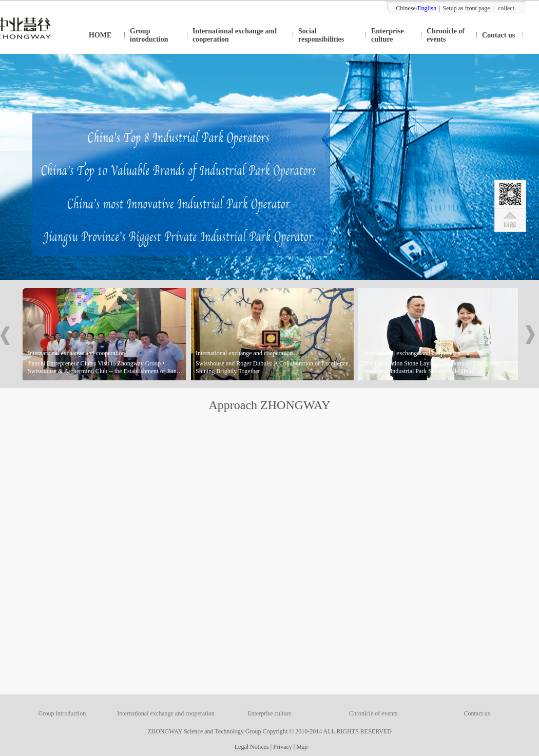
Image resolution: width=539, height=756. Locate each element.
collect (506, 8)
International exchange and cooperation (235, 35)
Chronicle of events (446, 35)
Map (302, 747)
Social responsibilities (321, 35)
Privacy (283, 747)
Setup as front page (466, 8)
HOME (100, 35)
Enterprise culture (388, 35)
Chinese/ (416, 8)
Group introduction (149, 35)
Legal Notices (250, 747)
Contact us (498, 35)
